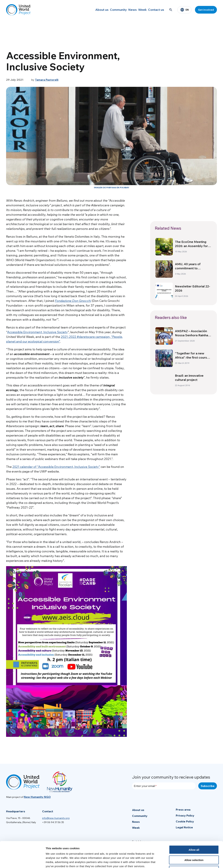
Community (107, 10)
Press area (183, 810)
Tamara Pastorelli (47, 80)
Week (138, 10)
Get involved (206, 10)
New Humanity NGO (37, 797)
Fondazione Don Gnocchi (73, 301)
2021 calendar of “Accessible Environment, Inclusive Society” (56, 467)
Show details (183, 861)
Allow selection (194, 836)
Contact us (155, 10)
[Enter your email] (164, 786)
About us (88, 10)
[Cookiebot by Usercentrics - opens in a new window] (23, 861)
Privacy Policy (185, 815)
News (124, 10)
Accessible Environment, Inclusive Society (37, 332)
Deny (194, 846)
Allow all (194, 825)
